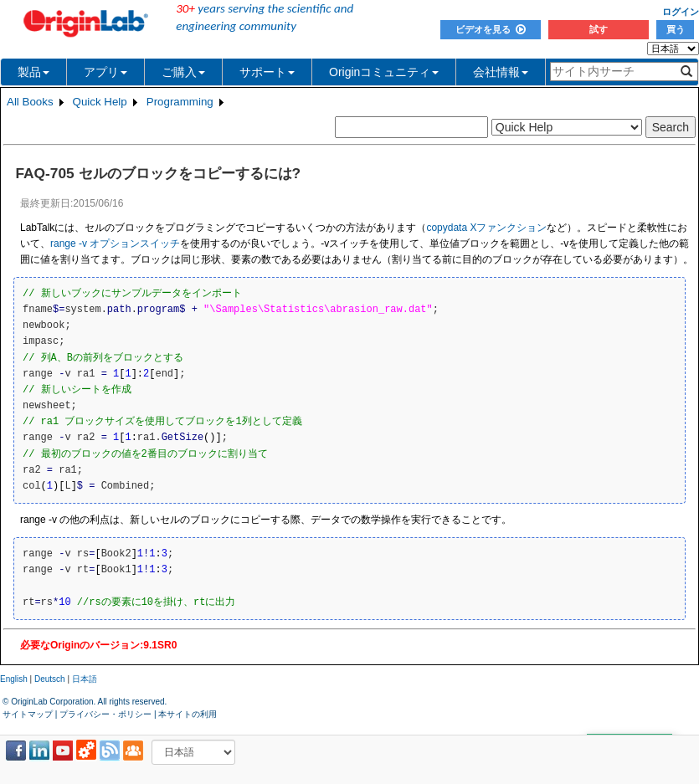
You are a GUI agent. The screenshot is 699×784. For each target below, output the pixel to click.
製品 (33, 72)
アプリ (105, 72)
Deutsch (50, 679)
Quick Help (100, 102)
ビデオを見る (491, 29)
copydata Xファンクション (486, 228)
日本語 (85, 679)
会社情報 (501, 72)
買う (676, 29)
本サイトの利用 (188, 714)
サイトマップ (28, 714)
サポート (267, 72)
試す (599, 29)
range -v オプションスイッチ (115, 243)
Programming (180, 102)
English (14, 679)
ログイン (681, 12)
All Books (30, 102)
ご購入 (183, 72)
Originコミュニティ (384, 72)
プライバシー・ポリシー (105, 714)
